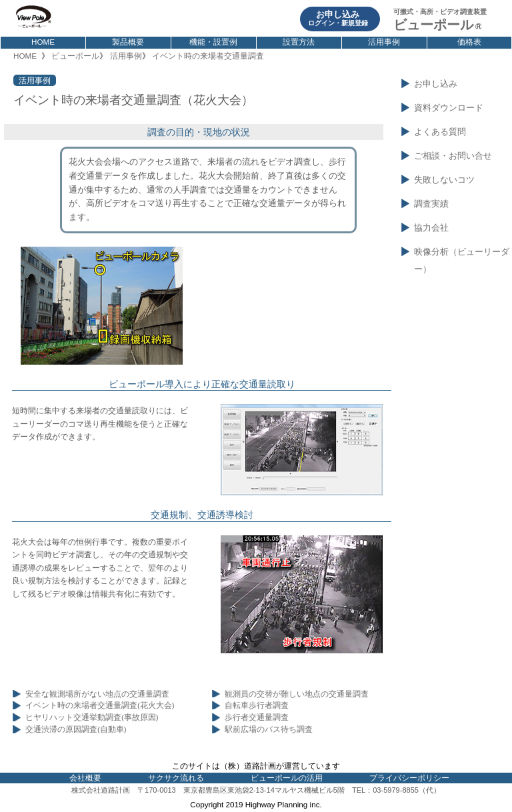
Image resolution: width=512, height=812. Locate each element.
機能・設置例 (213, 42)
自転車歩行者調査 (257, 705)
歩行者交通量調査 (257, 717)
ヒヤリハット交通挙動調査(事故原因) (92, 717)
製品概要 (128, 42)
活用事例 (384, 42)
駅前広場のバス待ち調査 (269, 729)
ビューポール (75, 56)
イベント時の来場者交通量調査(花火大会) (100, 705)
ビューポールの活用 (287, 778)
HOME (43, 42)
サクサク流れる (176, 778)
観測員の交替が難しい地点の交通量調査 (297, 694)
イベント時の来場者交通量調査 (208, 56)
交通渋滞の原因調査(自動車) (76, 729)
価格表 (469, 42)
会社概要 (85, 778)
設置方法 (299, 42)
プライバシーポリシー (409, 778)
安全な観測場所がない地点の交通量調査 (97, 694)
